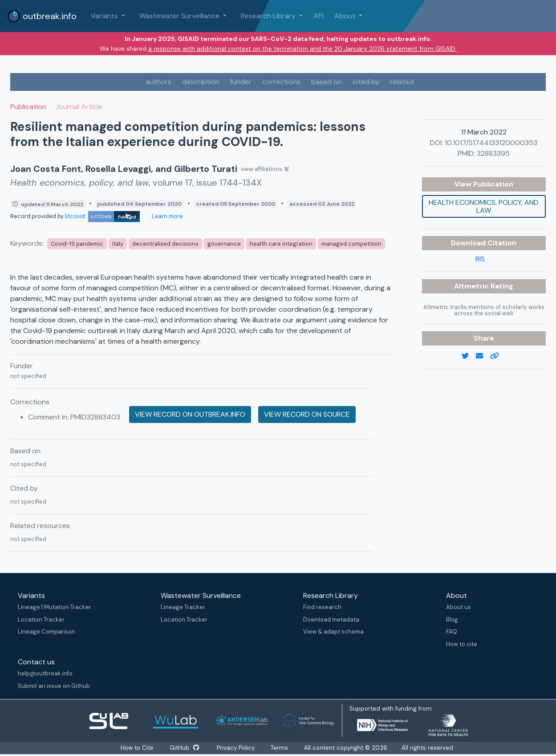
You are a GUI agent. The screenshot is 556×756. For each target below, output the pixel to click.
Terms (280, 748)
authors (158, 82)
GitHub (184, 748)
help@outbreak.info (45, 673)
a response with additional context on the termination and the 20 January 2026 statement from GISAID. (302, 49)
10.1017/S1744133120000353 (491, 143)
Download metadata (331, 620)
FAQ (452, 632)
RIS (480, 259)
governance (224, 244)
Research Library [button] (269, 16)
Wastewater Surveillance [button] (180, 16)
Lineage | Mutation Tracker (55, 607)
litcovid (102, 216)
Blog (452, 620)
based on (327, 82)
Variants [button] (105, 16)
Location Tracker (41, 620)
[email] (483, 356)
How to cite (462, 644)
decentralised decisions (165, 244)
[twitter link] (469, 356)
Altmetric (472, 286)
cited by (366, 82)
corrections (281, 82)
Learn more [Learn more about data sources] (167, 216)
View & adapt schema (333, 632)
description (201, 82)
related (402, 82)
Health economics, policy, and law (484, 206)
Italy (118, 244)
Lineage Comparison (47, 632)
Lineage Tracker (183, 607)
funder (241, 82)
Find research (322, 607)
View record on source (307, 414)
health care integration (281, 244)
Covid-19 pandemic (77, 244)
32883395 (493, 153)
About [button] (346, 16)
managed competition (351, 244)
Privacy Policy (236, 748)
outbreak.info (42, 16)
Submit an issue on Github (54, 686)
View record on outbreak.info (190, 414)
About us (459, 607)
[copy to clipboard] (498, 356)
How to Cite (138, 748)
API (319, 16)
